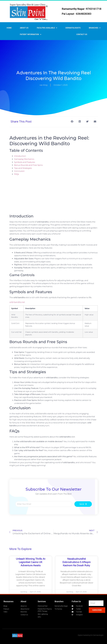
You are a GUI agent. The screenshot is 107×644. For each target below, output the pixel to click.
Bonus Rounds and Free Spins (28, 165)
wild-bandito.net (17, 302)
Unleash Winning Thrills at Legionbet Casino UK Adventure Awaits (31, 562)
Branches (95, 28)
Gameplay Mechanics (24, 159)
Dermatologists (73, 28)
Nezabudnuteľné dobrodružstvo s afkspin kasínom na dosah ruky (77, 562)
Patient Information (31, 34)
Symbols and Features (25, 162)
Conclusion (19, 171)
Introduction (20, 156)
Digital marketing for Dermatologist (91, 635)
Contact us (82, 34)
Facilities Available (47, 28)
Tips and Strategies (23, 168)
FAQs (17, 174)
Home (9, 28)
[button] (72, 122)
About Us (24, 28)
